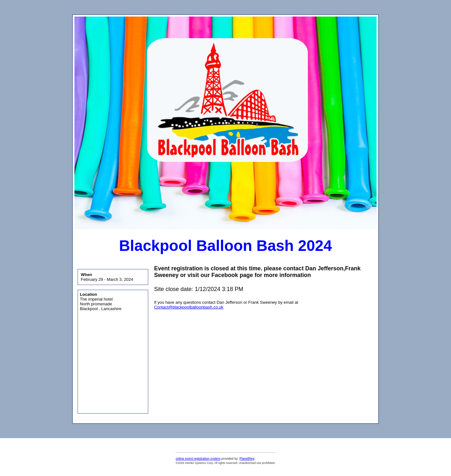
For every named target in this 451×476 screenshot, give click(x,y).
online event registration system (198, 459)
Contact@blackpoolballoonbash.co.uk (189, 307)
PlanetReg (247, 459)
